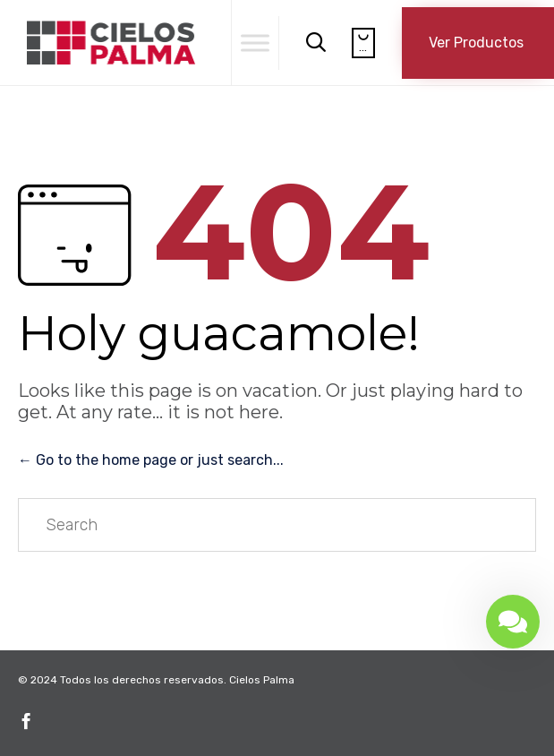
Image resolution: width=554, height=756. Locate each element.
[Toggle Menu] (255, 43)
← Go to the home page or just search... (151, 460)
